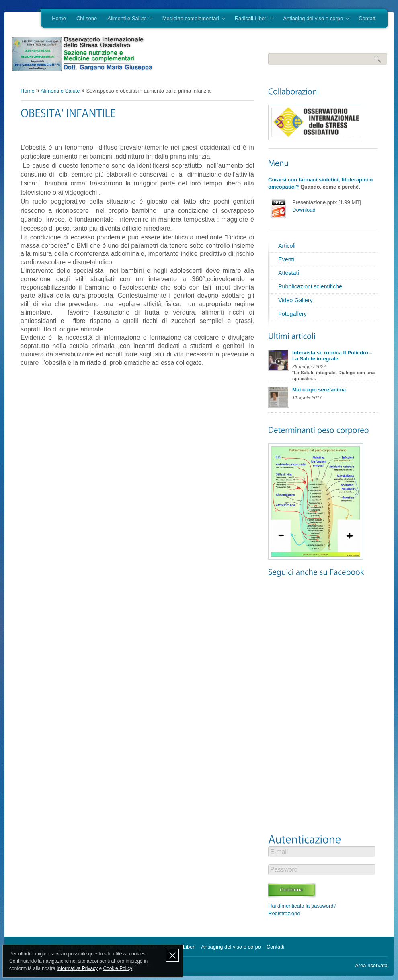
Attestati (289, 273)
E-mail (279, 852)
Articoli (287, 246)
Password (284, 870)
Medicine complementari (191, 19)
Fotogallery (292, 314)
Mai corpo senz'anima (319, 390)
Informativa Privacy (77, 968)
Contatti (368, 18)
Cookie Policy (118, 968)
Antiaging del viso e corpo (313, 19)
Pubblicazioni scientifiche (310, 286)
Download (304, 210)
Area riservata (371, 965)
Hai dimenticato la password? (302, 906)
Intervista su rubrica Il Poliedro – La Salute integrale (332, 356)
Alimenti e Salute (127, 19)
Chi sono (87, 18)
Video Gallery (295, 300)
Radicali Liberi (252, 19)
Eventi (286, 259)
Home (59, 18)
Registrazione (284, 913)
